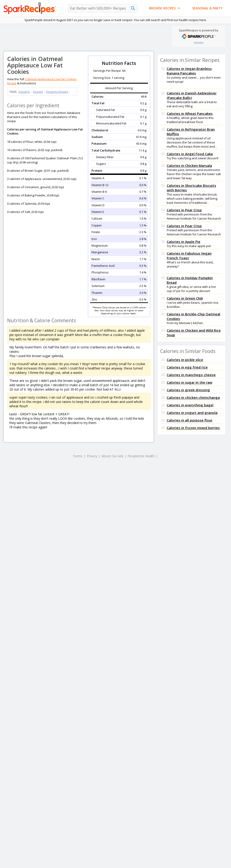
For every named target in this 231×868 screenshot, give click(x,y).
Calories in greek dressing (188, 390)
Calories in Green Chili (185, 298)
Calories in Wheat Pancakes (190, 113)
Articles (199, 43)
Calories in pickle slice (185, 360)
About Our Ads (112, 456)
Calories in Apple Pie (184, 242)
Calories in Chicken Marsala (189, 165)
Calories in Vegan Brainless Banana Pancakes (189, 71)
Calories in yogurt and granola (192, 413)
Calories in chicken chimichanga (193, 397)
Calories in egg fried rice (187, 367)
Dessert (38, 92)
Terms (78, 456)
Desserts (24, 92)
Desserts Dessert (57, 92)
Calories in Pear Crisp (184, 210)
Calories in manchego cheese (191, 375)
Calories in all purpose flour (190, 420)
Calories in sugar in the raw (189, 382)
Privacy (92, 456)
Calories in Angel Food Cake (190, 154)
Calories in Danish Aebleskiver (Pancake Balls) (192, 95)
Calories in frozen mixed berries (193, 428)
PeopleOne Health (141, 456)
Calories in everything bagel (190, 405)
